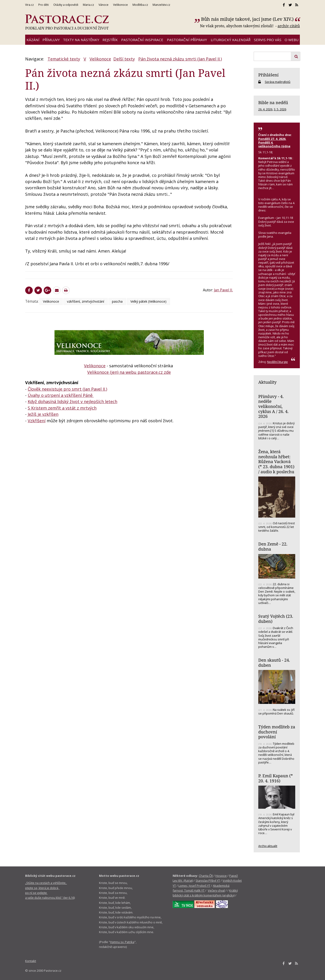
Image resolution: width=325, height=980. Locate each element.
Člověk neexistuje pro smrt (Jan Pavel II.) (67, 389)
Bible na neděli (273, 103)
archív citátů (289, 26)
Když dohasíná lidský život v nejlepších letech (72, 401)
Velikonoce (100, 59)
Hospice (221, 876)
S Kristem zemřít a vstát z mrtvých (62, 408)
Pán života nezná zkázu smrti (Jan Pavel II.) (180, 59)
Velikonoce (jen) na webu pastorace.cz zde (129, 372)
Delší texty (124, 59)
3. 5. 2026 (280, 109)
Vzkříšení (37, 421)
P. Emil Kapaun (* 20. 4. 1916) (276, 778)
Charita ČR (206, 876)
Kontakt (31, 961)
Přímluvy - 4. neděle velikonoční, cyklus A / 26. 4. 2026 (273, 406)
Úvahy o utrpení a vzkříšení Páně (61, 395)
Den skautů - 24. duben (274, 663)
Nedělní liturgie (277, 362)
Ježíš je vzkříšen (43, 414)
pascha (117, 301)
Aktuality (267, 382)
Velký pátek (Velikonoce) (148, 301)
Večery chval (216, 890)
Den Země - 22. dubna (273, 546)
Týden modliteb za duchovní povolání (277, 732)
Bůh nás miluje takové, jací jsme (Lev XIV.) (247, 19)
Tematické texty (64, 59)
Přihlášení (268, 75)
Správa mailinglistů (278, 82)
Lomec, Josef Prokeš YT (194, 886)
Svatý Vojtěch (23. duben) (276, 619)
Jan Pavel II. (223, 290)
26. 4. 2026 (265, 109)
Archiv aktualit (268, 846)
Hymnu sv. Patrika (122, 942)
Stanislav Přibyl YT (208, 880)
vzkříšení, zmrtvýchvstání (86, 301)
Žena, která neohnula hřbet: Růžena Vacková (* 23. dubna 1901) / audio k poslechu (276, 462)
